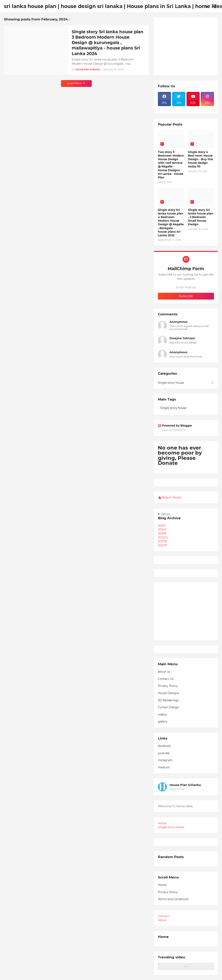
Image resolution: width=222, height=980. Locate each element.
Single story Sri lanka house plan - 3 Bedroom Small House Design (201, 217)
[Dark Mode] (207, 6)
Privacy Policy (168, 686)
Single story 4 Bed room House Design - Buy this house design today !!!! (200, 159)
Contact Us (166, 679)
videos (162, 714)
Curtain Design (169, 707)
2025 (162, 526)
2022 (163, 537)
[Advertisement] (186, 46)
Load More (74, 83)
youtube (164, 753)
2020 (163, 545)
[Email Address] (186, 287)
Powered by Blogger (175, 426)
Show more (177, 789)
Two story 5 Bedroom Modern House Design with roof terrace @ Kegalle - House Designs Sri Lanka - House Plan (171, 165)
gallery (163, 721)
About (162, 920)
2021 (162, 541)
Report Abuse (172, 497)
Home (162, 823)
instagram (165, 760)
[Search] (215, 6)
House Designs (168, 693)
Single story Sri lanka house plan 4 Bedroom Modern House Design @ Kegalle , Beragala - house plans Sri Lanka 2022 (171, 223)
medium (164, 767)
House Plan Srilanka (185, 785)
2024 (162, 529)
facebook (164, 746)
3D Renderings (168, 700)
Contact (163, 916)
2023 (162, 533)
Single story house (186, 383)
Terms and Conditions (173, 899)
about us (164, 672)
